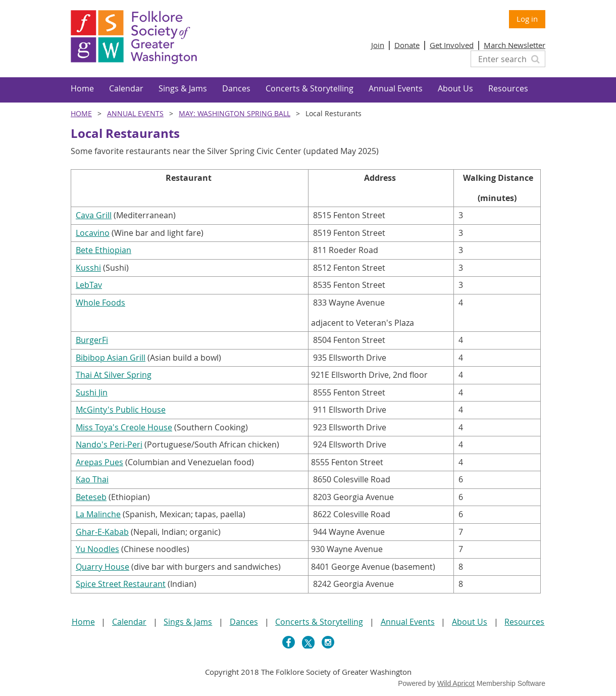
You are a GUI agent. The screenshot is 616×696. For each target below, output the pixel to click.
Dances (244, 622)
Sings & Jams (188, 622)
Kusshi (88, 268)
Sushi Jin (92, 392)
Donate (407, 45)
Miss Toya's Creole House (124, 427)
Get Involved (452, 45)
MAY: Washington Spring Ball (235, 113)
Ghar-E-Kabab (102, 532)
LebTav (89, 285)
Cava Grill (94, 215)
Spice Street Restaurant (121, 584)
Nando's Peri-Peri (109, 444)
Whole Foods (100, 303)
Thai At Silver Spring (114, 375)
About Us (470, 622)
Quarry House (102, 567)
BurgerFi (92, 340)
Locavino (93, 233)
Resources (524, 622)
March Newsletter (515, 45)
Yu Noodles (97, 549)
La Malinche (98, 514)
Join (378, 45)
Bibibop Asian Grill (111, 358)
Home (81, 113)
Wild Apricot (456, 683)
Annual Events (135, 113)
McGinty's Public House (121, 410)
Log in (527, 19)
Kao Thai (92, 479)
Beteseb (91, 497)
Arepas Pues (99, 462)
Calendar (129, 622)
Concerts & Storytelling (319, 622)
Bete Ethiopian (104, 250)
